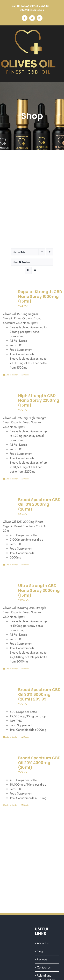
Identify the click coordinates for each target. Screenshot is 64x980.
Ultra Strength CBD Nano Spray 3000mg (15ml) (39, 590)
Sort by (19, 252)
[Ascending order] (50, 252)
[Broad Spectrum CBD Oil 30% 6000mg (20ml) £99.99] (9, 696)
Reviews (42, 959)
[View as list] (35, 270)
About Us (43, 943)
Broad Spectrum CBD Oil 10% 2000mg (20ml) (39, 504)
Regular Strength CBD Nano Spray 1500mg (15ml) (40, 296)
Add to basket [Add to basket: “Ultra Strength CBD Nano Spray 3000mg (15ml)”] (11, 669)
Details (26, 375)
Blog (40, 951)
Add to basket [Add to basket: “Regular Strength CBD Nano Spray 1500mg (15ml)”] (11, 375)
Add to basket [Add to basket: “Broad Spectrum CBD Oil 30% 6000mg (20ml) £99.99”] (11, 737)
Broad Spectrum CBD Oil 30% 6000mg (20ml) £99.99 (39, 694)
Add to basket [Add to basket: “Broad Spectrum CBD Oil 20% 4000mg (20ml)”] (11, 805)
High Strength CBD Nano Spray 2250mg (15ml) (39, 400)
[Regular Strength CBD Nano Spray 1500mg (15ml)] (9, 298)
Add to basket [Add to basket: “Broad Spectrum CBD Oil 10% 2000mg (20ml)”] (11, 565)
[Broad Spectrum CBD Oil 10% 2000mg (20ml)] (9, 506)
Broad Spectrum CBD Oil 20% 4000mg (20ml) (39, 763)
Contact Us (44, 967)
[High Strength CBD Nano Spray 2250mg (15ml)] (9, 402)
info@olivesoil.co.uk (32, 10)
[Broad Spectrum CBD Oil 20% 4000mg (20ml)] (9, 765)
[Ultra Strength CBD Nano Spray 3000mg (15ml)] (9, 592)
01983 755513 (40, 6)
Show (22, 262)
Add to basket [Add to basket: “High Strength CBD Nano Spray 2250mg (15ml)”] (11, 479)
